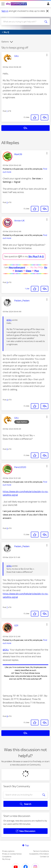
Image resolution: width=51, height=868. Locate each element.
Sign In (48, 4)
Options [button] (5, 42)
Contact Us (44, 857)
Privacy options (8, 851)
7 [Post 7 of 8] (7, 607)
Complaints (7, 857)
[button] (47, 55)
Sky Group (6, 859)
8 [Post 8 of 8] (7, 716)
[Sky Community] (17, 4)
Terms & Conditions (41, 851)
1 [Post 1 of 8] (7, 111)
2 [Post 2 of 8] (7, 202)
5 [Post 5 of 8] (7, 449)
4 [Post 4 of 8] (7, 400)
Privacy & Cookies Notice (12, 854)
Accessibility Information (39, 854)
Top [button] (27, 845)
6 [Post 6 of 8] (7, 528)
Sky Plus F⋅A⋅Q (36, 256)
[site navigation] (3, 4)
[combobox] (23, 22)
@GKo (9, 320)
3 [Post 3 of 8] (7, 282)
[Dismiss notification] (47, 11)
